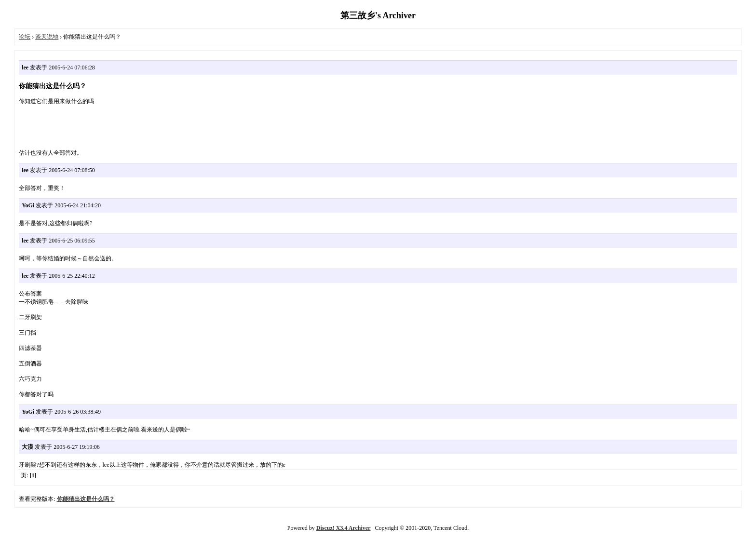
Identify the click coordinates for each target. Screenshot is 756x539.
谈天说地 (47, 37)
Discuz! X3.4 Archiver (344, 528)
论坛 (25, 37)
